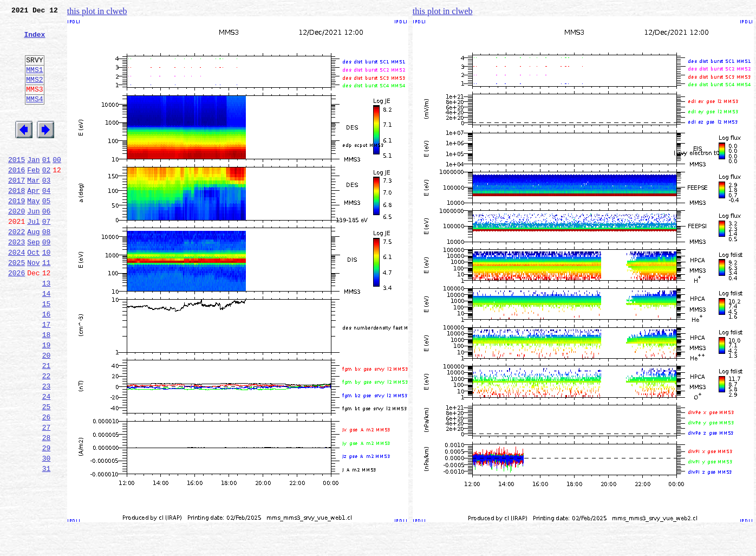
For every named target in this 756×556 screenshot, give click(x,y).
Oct (33, 293)
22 (47, 436)
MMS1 (34, 82)
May (33, 233)
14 (47, 340)
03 (47, 209)
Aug (33, 269)
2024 (17, 293)
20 (47, 412)
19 (47, 400)
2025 (17, 305)
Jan (33, 185)
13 (47, 328)
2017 (17, 209)
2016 (17, 197)
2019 (17, 233)
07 (47, 257)
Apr (33, 221)
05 (47, 233)
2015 (17, 185)
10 (47, 293)
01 (47, 185)
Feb (33, 197)
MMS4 (34, 117)
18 (47, 388)
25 (47, 471)
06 (47, 245)
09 (47, 281)
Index (34, 41)
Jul (33, 257)
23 (47, 448)
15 (47, 352)
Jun (33, 245)
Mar (33, 209)
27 (47, 495)
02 (47, 197)
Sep (33, 281)
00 (57, 185)
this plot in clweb (97, 11)
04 (47, 221)
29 (47, 519)
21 (47, 424)
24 (47, 460)
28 (47, 507)
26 (47, 483)
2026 (17, 316)
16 (47, 364)
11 (47, 305)
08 (47, 269)
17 (47, 376)
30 (47, 531)
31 (47, 543)
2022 (17, 269)
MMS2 (34, 94)
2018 (17, 221)
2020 (17, 245)
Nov (33, 305)
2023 (17, 281)
